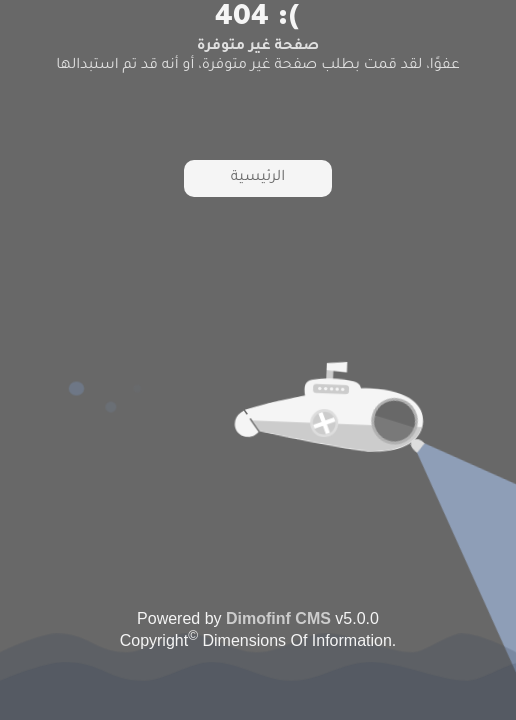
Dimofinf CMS (278, 618)
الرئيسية (258, 178)
